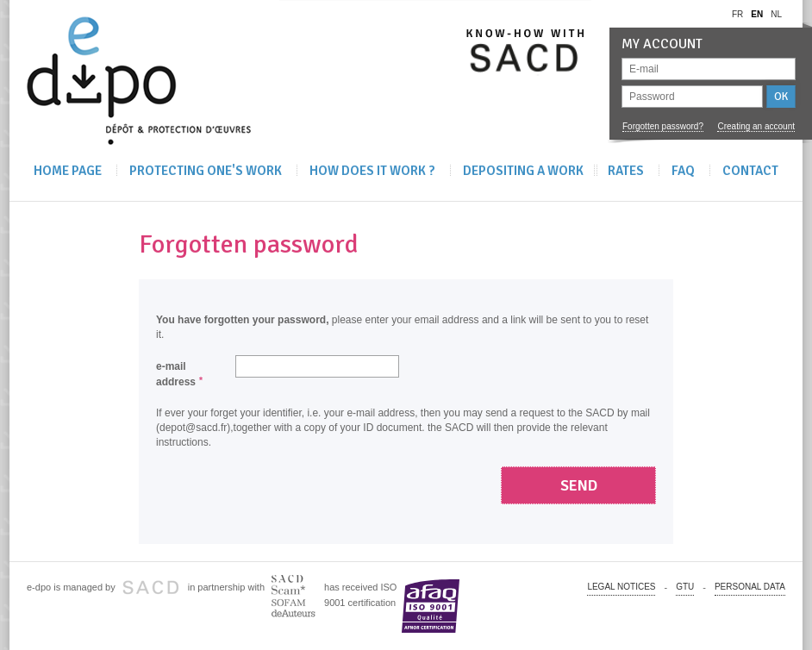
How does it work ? (372, 171)
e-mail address (176, 374)
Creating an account (756, 126)
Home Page (68, 171)
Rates (626, 171)
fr (737, 14)
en (757, 14)
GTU (685, 587)
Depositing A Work (523, 171)
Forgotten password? (663, 126)
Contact (750, 171)
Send (579, 485)
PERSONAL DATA (750, 587)
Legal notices (621, 587)
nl (776, 14)
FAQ (683, 171)
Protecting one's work (206, 171)
